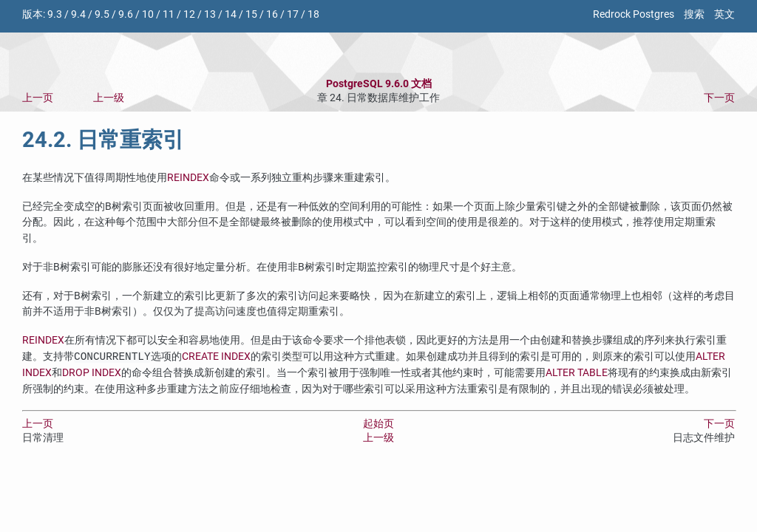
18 (313, 14)
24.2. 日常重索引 (103, 140)
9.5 (102, 14)
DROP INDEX (92, 373)
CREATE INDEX (216, 357)
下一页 (719, 98)
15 (251, 14)
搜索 (694, 14)
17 (293, 14)
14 (231, 14)
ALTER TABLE (577, 373)
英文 (724, 14)
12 (189, 14)
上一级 (109, 98)
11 (169, 14)
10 (148, 14)
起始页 (378, 424)
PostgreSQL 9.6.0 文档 (379, 84)
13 (210, 14)
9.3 (55, 14)
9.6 (126, 14)
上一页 (38, 98)
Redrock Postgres (634, 14)
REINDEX (188, 178)
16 (272, 14)
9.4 (78, 14)
